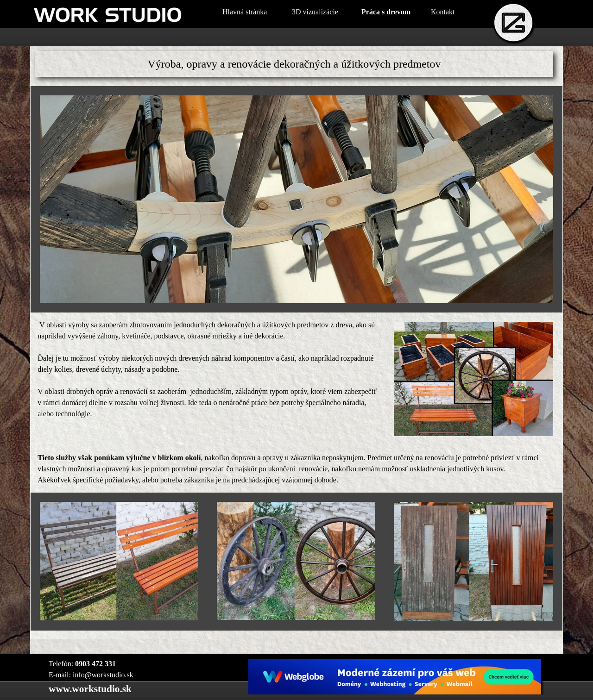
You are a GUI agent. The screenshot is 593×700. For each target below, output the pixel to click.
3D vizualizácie (315, 12)
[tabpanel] (294, 64)
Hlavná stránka (245, 12)
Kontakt (443, 12)
